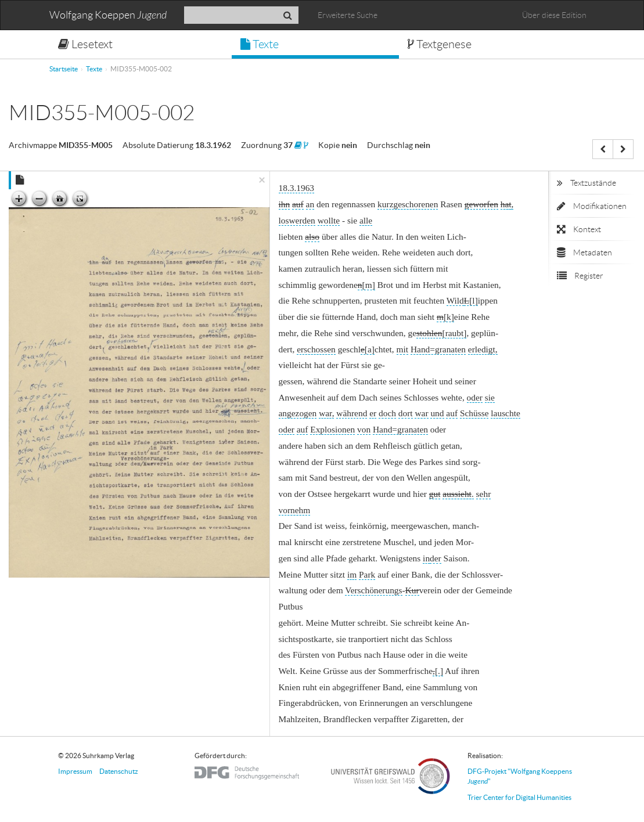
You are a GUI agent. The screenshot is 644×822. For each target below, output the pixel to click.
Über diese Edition (554, 15)
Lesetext (85, 44)
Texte (260, 44)
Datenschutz (119, 771)
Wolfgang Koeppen (108, 15)
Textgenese (440, 44)
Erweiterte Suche (348, 15)
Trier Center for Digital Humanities (519, 797)
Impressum (75, 771)
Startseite (64, 69)
